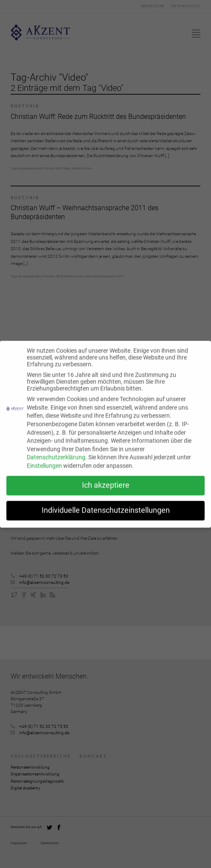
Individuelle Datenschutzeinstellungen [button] (106, 516)
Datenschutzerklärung (56, 462)
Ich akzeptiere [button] (106, 490)
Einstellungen (44, 471)
